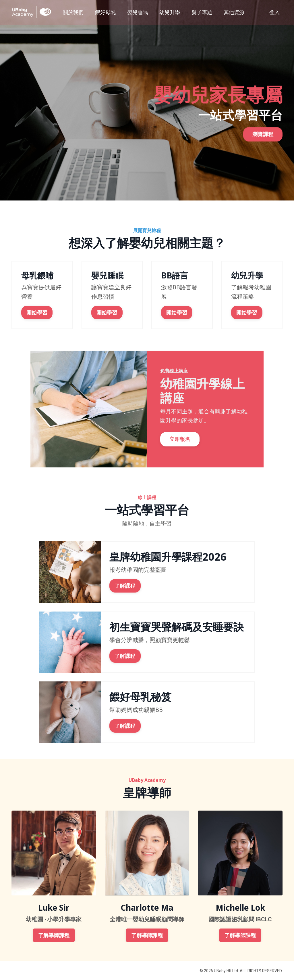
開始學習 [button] (36, 312)
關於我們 (73, 12)
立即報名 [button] (181, 441)
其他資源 (234, 12)
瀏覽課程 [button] (263, 138)
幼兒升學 (170, 12)
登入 (274, 12)
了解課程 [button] (125, 585)
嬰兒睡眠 (138, 12)
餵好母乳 (105, 12)
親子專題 (202, 12)
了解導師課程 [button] (54, 934)
